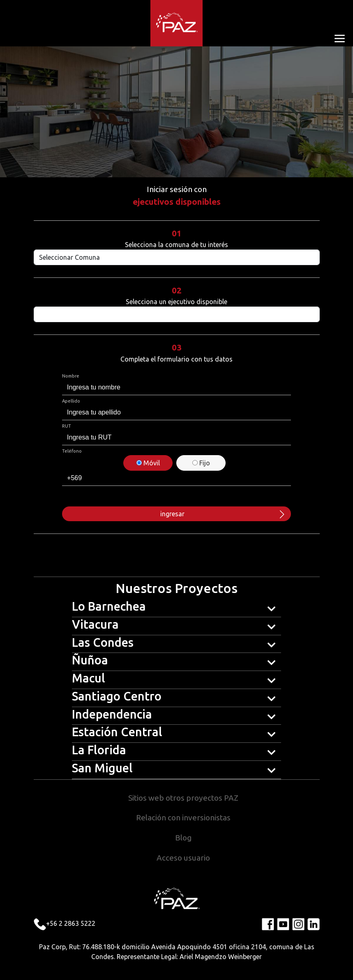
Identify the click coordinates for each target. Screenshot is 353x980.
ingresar (223, 514)
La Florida (99, 750)
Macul (89, 678)
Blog (183, 838)
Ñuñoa (90, 660)
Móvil (148, 463)
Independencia (112, 714)
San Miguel (102, 768)
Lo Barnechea (109, 606)
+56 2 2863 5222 (71, 923)
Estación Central (117, 732)
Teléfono (72, 451)
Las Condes (103, 642)
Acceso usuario (183, 858)
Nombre (71, 376)
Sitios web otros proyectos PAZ (183, 798)
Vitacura (95, 624)
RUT (67, 426)
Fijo (201, 463)
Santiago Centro (117, 696)
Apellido (71, 401)
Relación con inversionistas (183, 817)
